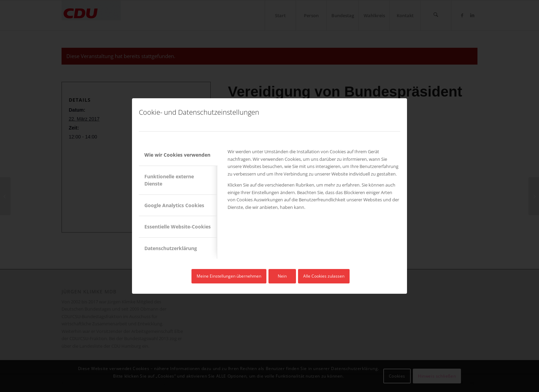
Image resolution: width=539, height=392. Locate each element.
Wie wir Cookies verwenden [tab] (177, 155)
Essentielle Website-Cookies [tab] (178, 227)
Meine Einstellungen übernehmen (229, 276)
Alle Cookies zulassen (324, 276)
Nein (282, 276)
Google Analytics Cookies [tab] (174, 205)
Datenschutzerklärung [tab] (171, 248)
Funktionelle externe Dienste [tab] (169, 180)
